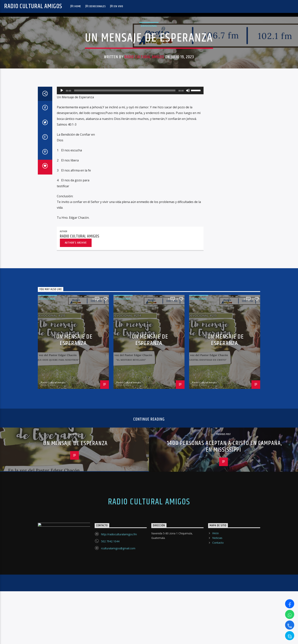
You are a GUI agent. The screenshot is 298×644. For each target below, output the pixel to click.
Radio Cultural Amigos (33, 6)
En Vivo (119, 6)
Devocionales (98, 6)
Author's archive (76, 389)
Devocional (149, 93)
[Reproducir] (62, 237)
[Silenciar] (188, 237)
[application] (130, 237)
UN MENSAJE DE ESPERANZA (74, 487)
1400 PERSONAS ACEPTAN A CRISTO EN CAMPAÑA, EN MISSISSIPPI (224, 593)
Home (78, 6)
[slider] (125, 237)
